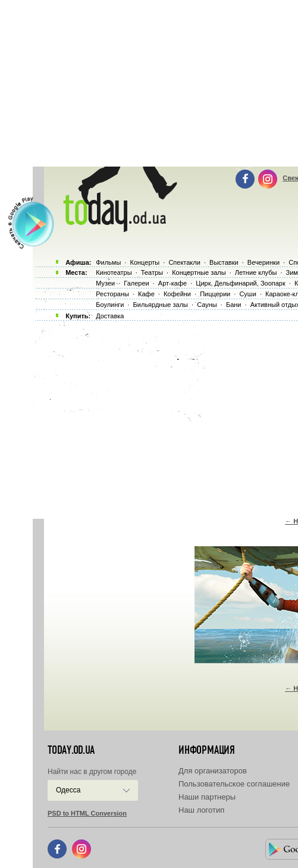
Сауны (207, 305)
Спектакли (184, 262)
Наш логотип (201, 810)
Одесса (68, 790)
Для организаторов (213, 771)
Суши (247, 294)
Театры (152, 272)
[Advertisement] (165, 416)
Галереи (136, 283)
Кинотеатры (114, 272)
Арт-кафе (172, 283)
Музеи (105, 283)
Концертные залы (199, 272)
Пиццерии (215, 294)
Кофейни (177, 294)
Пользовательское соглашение (234, 784)
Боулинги (110, 305)
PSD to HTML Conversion (87, 813)
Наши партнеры (207, 797)
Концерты (145, 262)
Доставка (110, 316)
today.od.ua (71, 750)
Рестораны (112, 294)
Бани (234, 305)
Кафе (146, 294)
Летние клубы (256, 272)
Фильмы (108, 262)
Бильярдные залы (161, 305)
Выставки (224, 262)
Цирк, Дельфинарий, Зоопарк (240, 283)
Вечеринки (264, 262)
